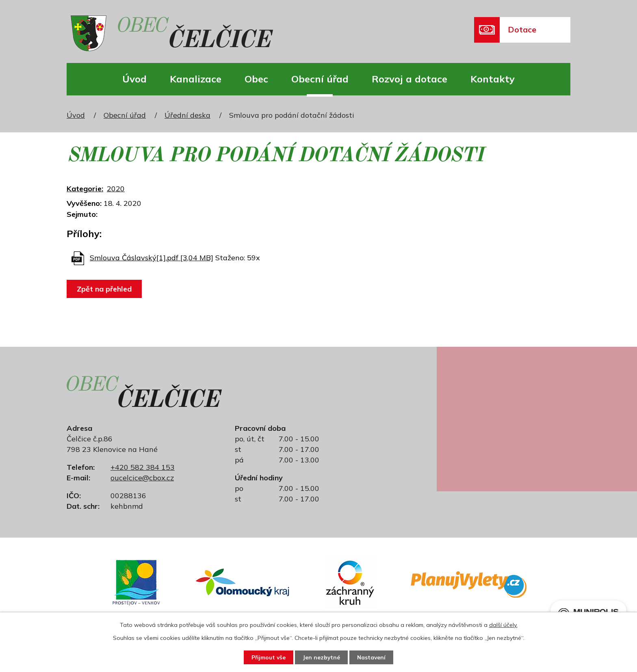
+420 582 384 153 (143, 467)
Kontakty (493, 79)
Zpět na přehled (105, 289)
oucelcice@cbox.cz (142, 478)
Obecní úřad (320, 79)
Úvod (134, 79)
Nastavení (374, 657)
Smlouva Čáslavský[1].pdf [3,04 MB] (152, 258)
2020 (116, 189)
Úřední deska (187, 115)
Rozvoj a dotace (409, 79)
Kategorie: (85, 189)
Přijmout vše (266, 657)
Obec (256, 79)
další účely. (503, 624)
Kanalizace (196, 79)
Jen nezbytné (322, 657)
